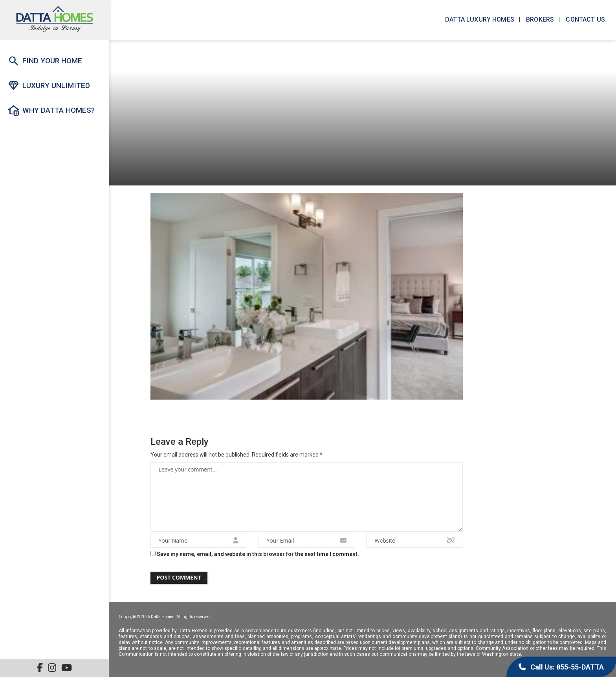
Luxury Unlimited (49, 86)
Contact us (585, 19)
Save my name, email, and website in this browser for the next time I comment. (258, 554)
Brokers (539, 19)
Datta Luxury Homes (479, 19)
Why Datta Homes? (51, 110)
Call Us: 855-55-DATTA (561, 667)
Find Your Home (45, 61)
